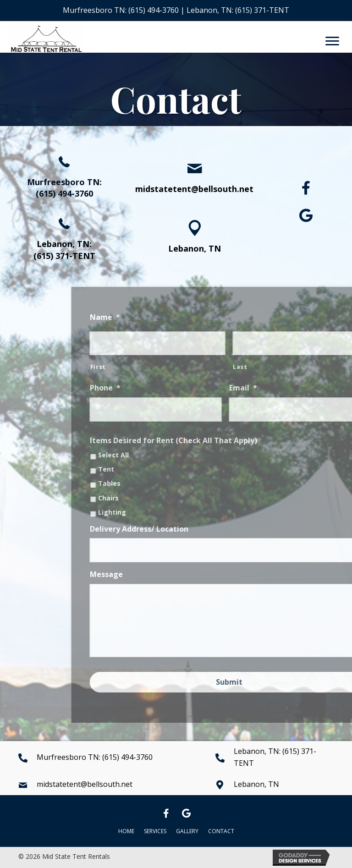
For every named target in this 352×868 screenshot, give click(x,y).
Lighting (181, 513)
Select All (182, 455)
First (167, 367)
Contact (221, 831)
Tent (175, 470)
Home (126, 831)
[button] (306, 188)
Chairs (177, 498)
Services (155, 831)
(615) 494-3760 (154, 10)
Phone (174, 388)
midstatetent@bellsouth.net (194, 189)
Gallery (187, 831)
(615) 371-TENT (262, 10)
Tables (178, 484)
